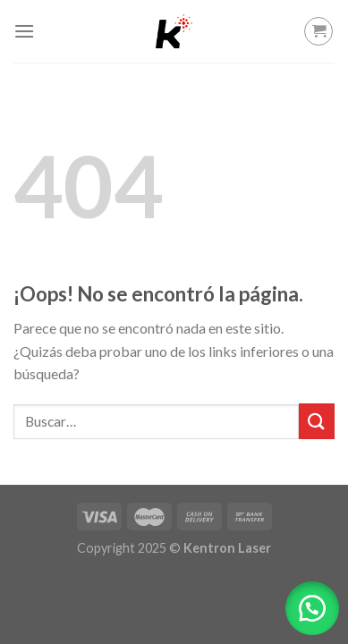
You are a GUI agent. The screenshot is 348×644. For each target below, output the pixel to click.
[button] (312, 608)
